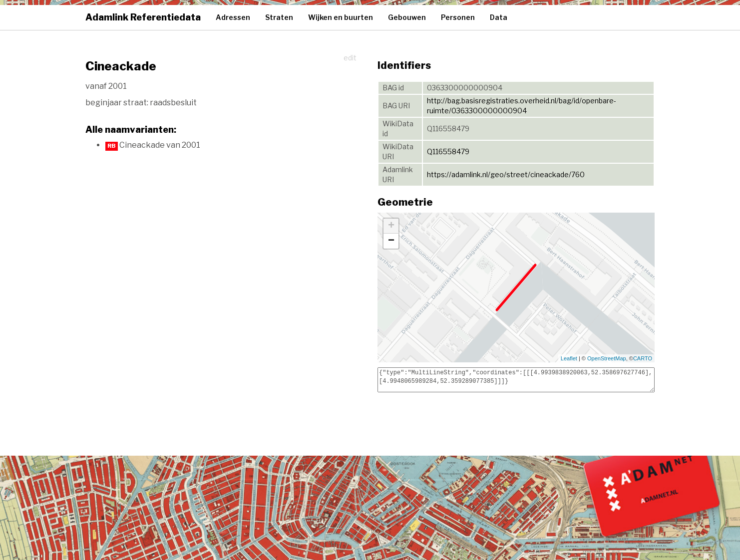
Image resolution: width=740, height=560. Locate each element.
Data (499, 17)
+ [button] (391, 226)
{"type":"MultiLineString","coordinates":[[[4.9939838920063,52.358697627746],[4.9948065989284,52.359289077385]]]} (516, 380)
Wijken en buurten (341, 17)
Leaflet (569, 358)
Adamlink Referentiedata (143, 17)
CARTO (643, 358)
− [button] (391, 241)
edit (350, 58)
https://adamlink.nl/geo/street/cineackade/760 (506, 174)
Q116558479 (448, 151)
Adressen (233, 17)
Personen (458, 17)
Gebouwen (407, 17)
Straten (279, 17)
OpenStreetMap (607, 358)
